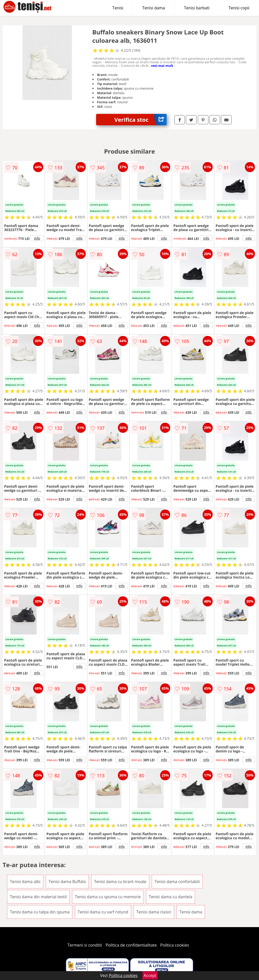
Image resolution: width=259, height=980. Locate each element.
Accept (150, 975)
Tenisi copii (239, 8)
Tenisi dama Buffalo (67, 882)
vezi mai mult (162, 66)
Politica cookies (175, 945)
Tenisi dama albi (25, 882)
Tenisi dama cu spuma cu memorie (108, 897)
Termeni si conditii (85, 945)
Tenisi (118, 8)
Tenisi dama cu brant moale (120, 882)
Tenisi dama (154, 8)
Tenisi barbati (197, 8)
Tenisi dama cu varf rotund (103, 912)
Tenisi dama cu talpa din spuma (40, 912)
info (37, 238)
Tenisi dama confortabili (177, 882)
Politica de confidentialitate (131, 945)
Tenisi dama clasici (154, 912)
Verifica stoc (141, 120)
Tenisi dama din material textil (38, 897)
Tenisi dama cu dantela (170, 897)
